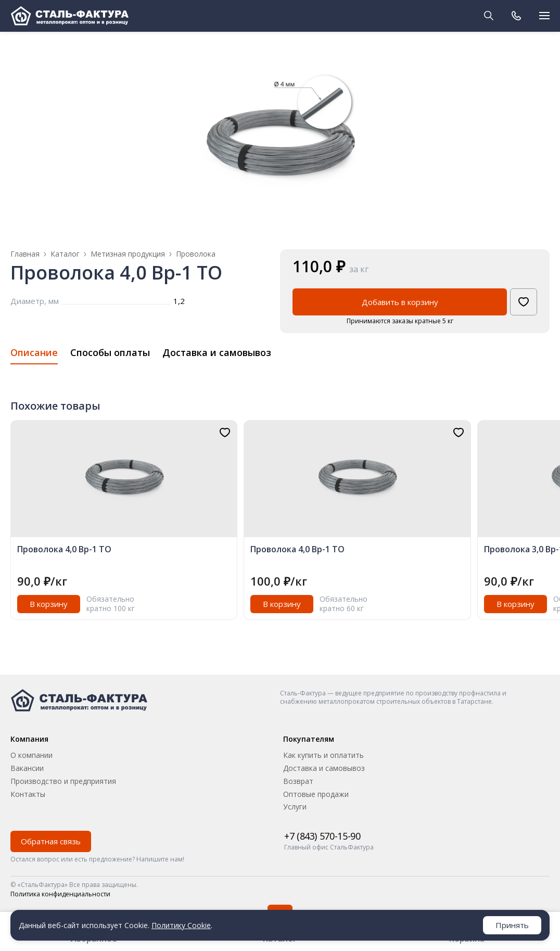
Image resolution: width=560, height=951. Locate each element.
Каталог (65, 254)
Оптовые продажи (316, 794)
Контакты (28, 794)
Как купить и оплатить (323, 755)
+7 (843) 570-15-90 (322, 836)
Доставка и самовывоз (324, 768)
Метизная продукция (128, 254)
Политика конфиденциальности (60, 894)
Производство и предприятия (63, 781)
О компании (31, 755)
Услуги (295, 807)
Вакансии (27, 768)
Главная (25, 254)
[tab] (34, 356)
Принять (512, 925)
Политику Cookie (181, 925)
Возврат (298, 781)
